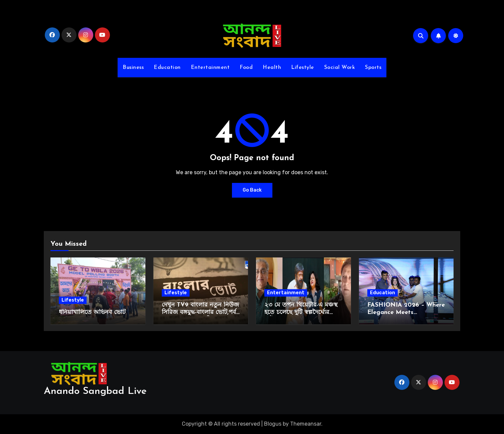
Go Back (252, 190)
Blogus (273, 424)
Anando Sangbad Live (95, 391)
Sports (373, 68)
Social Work (340, 68)
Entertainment (210, 68)
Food (246, 68)
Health (272, 68)
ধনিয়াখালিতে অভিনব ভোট (92, 312)
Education (167, 68)
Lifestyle (303, 68)
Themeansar (306, 424)
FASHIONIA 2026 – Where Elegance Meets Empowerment (406, 312)
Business (133, 68)
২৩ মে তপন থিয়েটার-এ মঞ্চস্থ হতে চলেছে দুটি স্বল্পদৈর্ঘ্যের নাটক (301, 312)
